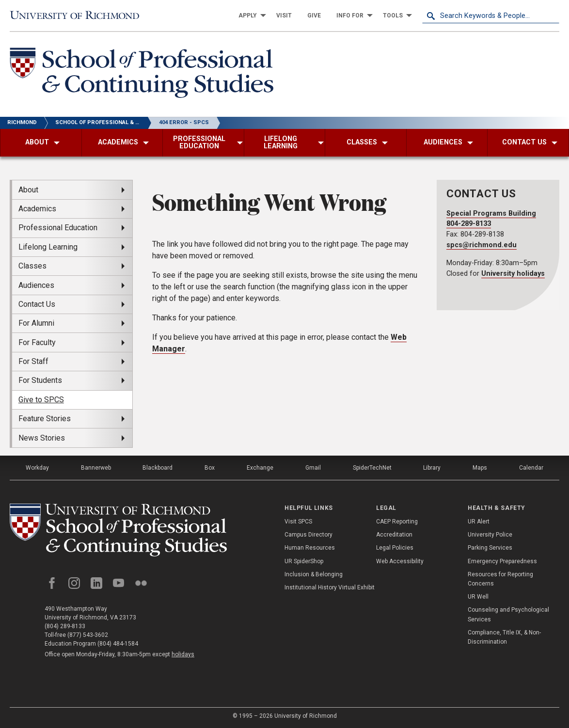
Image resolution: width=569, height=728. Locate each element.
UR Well (478, 597)
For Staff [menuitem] (33, 361)
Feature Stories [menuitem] (45, 419)
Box (210, 468)
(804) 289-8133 (65, 626)
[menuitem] (250, 16)
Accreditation (394, 535)
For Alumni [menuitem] (36, 323)
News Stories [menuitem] (42, 438)
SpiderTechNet (372, 468)
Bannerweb (96, 468)
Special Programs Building (491, 214)
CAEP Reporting (397, 522)
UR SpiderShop (304, 561)
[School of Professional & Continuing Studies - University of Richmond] (142, 74)
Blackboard (158, 468)
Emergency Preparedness (502, 561)
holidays (183, 654)
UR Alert (479, 522)
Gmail (313, 468)
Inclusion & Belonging (314, 574)
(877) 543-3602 (88, 635)
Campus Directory (308, 535)
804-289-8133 (469, 224)
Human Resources (310, 548)
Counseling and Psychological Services (508, 614)
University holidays (513, 274)
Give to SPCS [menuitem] (41, 400)
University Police (490, 535)
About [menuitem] (28, 190)
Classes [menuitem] (32, 266)
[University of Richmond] (79, 16)
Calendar (531, 468)
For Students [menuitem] (40, 380)
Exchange (260, 468)
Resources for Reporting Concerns (500, 579)
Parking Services (490, 548)
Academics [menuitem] (37, 209)
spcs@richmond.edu (482, 245)
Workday (37, 468)
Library (432, 468)
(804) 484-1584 (118, 644)
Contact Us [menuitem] (37, 304)
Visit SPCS (298, 522)
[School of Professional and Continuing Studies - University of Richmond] (118, 530)
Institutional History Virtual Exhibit (330, 587)
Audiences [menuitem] (36, 285)
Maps (480, 468)
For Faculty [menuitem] (37, 342)
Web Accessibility (400, 561)
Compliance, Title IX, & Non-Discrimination (504, 637)
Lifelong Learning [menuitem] (48, 247)
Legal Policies (395, 548)
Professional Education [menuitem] (58, 228)
